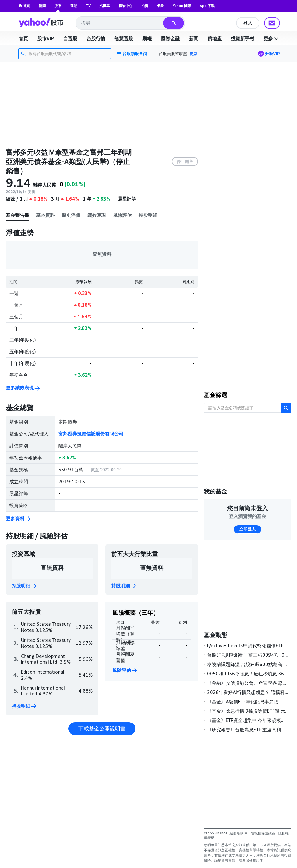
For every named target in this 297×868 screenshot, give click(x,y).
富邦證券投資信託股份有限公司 (91, 434)
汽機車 (105, 6)
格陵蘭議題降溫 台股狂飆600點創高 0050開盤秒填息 (248, 664)
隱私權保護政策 (263, 833)
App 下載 (207, 6)
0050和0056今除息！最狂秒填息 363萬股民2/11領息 (248, 674)
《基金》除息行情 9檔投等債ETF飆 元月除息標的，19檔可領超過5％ (248, 711)
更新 (194, 53)
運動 (74, 6)
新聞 (42, 6)
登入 (248, 23)
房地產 (215, 38)
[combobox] (120, 23)
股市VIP (46, 38)
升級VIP (272, 53)
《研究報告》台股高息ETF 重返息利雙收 (248, 730)
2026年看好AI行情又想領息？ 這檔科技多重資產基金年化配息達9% (248, 692)
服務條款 (236, 833)
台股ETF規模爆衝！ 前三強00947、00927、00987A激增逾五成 (248, 655)
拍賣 (145, 6)
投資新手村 (243, 38)
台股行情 (96, 38)
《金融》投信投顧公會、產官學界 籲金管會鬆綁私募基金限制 (248, 683)
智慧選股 (124, 38)
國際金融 (170, 38)
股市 (58, 6)
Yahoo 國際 (182, 6)
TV (88, 6)
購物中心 (125, 6)
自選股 (70, 38)
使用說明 (256, 861)
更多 (272, 38)
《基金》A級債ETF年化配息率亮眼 (243, 702)
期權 (147, 38)
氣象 (160, 6)
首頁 (24, 6)
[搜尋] (174, 23)
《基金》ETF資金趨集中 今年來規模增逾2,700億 (248, 720)
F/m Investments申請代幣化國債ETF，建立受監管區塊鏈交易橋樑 (248, 646)
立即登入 (248, 529)
